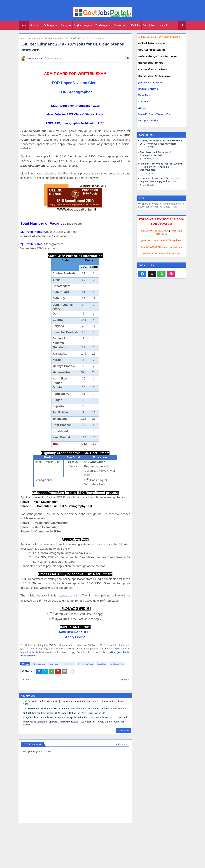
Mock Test (165, 25)
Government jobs (86, 664)
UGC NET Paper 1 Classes (152, 50)
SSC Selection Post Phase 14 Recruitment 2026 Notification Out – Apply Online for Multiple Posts (75, 708)
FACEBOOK (147, 231)
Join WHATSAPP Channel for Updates (161, 247)
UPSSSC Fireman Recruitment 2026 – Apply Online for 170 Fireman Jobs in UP (64, 713)
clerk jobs (54, 664)
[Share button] (71, 671)
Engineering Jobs (83, 25)
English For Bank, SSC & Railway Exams (159, 37)
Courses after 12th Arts (151, 63)
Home (24, 25)
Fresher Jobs (68, 664)
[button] (182, 25)
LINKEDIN (162, 234)
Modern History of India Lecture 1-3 (158, 56)
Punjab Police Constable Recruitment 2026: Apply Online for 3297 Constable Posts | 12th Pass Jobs (76, 717)
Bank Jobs (66, 25)
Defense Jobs (120, 25)
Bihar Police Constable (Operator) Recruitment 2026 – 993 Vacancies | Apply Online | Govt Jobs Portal (74, 723)
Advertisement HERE (75, 632)
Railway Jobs (50, 25)
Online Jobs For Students (152, 43)
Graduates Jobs (35, 38)
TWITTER (175, 231)
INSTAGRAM (162, 231)
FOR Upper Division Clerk (75, 83)
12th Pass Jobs (39, 664)
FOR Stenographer (75, 92)
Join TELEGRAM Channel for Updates (161, 241)
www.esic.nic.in (69, 595)
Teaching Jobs (103, 25)
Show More (124, 731)
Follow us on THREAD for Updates (161, 254)
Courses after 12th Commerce (154, 76)
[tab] (24, 25)
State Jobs (148, 25)
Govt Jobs (35, 25)
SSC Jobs (135, 25)
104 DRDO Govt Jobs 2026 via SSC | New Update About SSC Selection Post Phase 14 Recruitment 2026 (74, 703)
